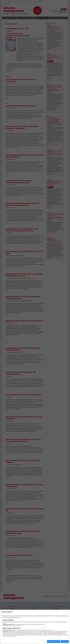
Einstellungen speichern (54, 641)
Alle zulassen (65, 641)
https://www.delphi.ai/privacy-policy (46, 630)
